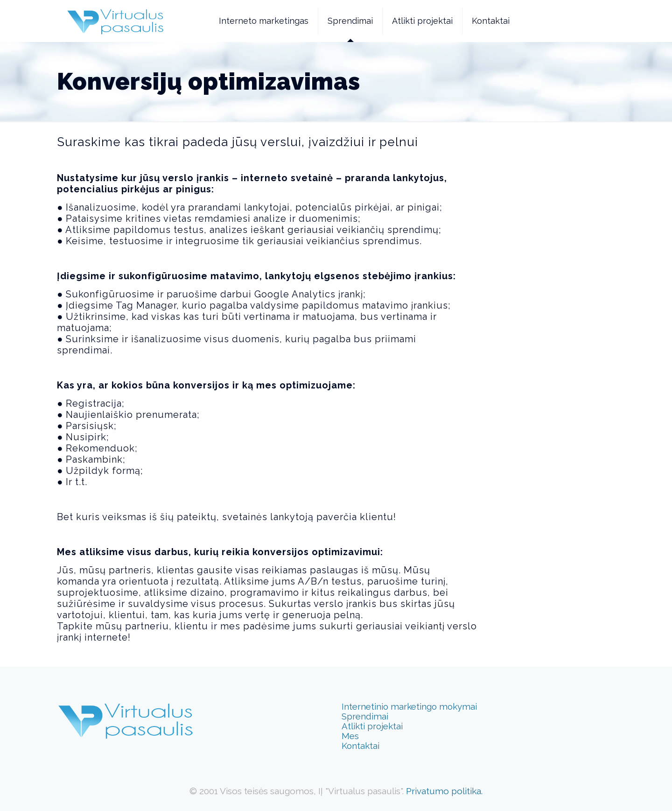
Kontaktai (360, 746)
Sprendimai (365, 716)
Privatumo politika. (444, 791)
